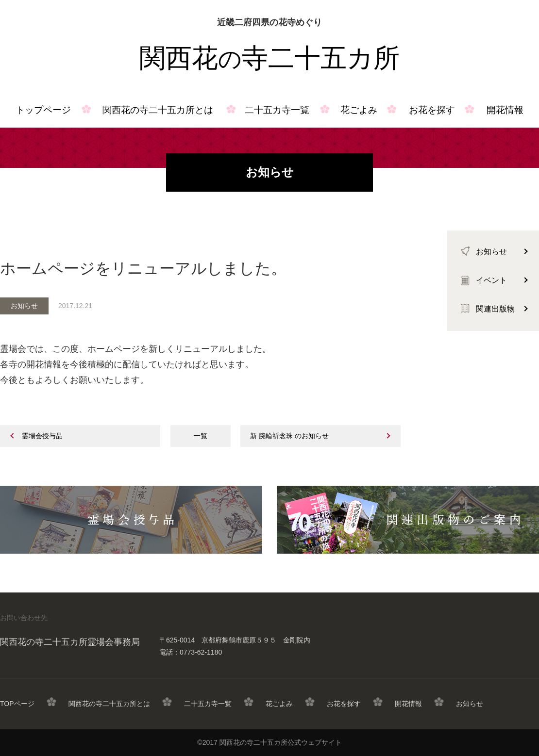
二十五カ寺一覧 (277, 110)
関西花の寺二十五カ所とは (158, 110)
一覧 (201, 436)
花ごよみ (359, 110)
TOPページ (17, 704)
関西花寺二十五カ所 (269, 58)
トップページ (43, 110)
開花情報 (408, 704)
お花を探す (432, 110)
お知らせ (470, 704)
